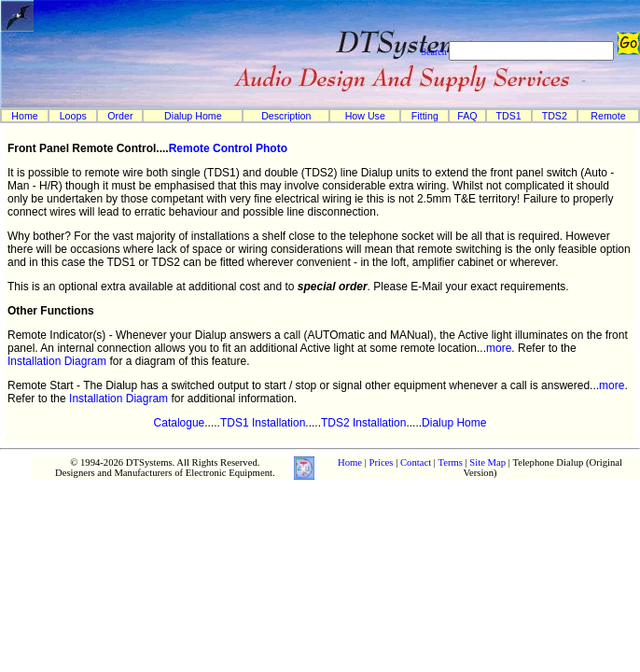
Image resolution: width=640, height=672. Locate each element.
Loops (73, 116)
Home (24, 116)
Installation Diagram (57, 361)
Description (286, 116)
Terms (450, 462)
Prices (381, 462)
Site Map (487, 462)
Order (120, 116)
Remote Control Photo (228, 148)
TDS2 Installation (363, 423)
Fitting (425, 116)
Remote (608, 116)
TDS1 (509, 116)
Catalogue (180, 423)
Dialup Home (193, 116)
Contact (416, 462)
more (499, 348)
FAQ (467, 116)
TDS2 (555, 116)
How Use (365, 116)
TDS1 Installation (263, 423)
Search (433, 52)
